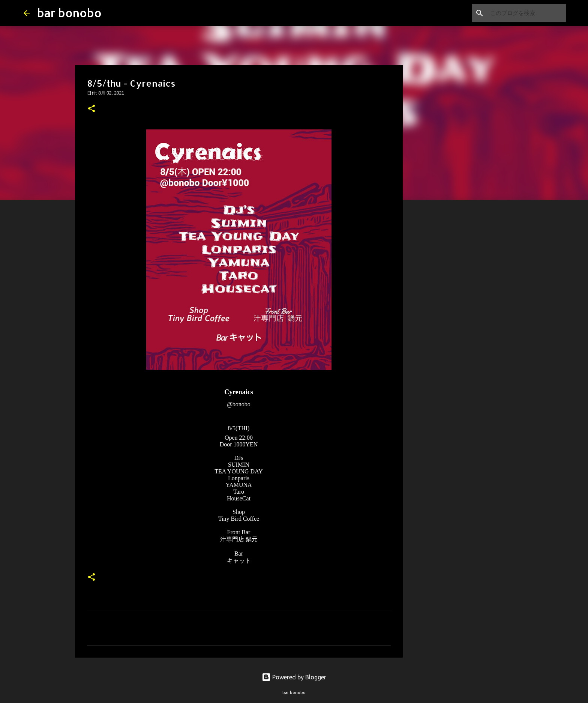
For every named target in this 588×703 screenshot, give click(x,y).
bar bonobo (69, 13)
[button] (91, 109)
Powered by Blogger (294, 677)
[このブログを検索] (526, 13)
